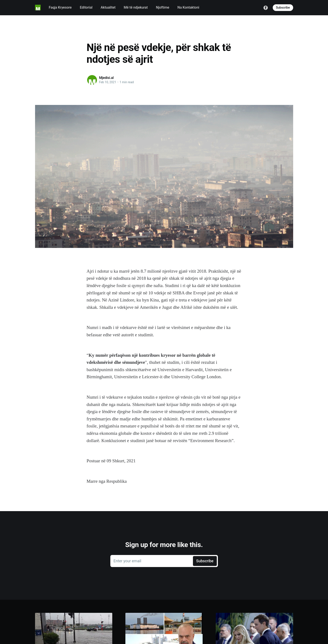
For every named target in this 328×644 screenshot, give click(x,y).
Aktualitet (108, 7)
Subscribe (283, 8)
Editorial (86, 7)
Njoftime (163, 7)
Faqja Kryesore (60, 7)
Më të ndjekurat (136, 7)
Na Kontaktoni (188, 7)
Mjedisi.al (106, 78)
